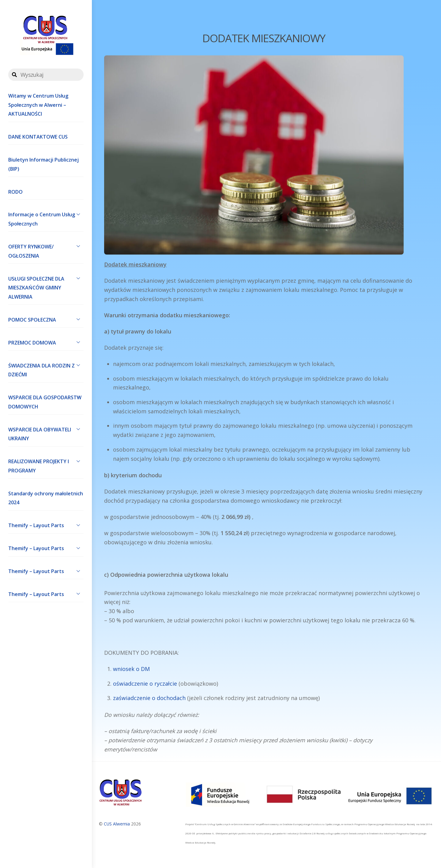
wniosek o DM (131, 669)
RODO (15, 192)
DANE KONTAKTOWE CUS (38, 137)
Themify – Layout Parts (46, 525)
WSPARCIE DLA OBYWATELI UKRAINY (46, 433)
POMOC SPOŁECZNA (46, 319)
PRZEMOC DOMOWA (46, 342)
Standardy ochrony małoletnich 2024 (46, 498)
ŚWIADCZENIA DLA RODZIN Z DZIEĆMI (46, 369)
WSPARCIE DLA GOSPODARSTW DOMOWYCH (46, 401)
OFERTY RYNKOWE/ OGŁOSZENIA (46, 250)
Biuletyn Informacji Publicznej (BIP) (43, 164)
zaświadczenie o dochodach (149, 698)
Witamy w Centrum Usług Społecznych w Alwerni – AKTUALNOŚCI (38, 105)
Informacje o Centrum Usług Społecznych (46, 218)
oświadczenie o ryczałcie (145, 684)
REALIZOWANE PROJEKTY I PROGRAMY (46, 465)
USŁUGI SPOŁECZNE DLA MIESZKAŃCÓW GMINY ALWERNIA (46, 286)
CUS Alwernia (117, 824)
